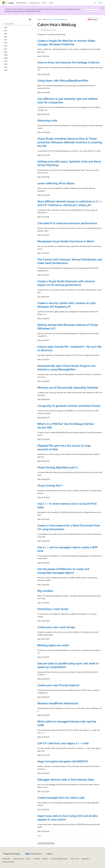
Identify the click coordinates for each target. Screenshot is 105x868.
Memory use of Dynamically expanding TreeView (68, 387)
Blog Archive (47, 19)
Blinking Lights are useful (53, 645)
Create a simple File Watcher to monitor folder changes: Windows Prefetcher (66, 42)
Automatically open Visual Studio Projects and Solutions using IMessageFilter (66, 367)
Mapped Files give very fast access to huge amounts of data (64, 447)
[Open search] (95, 3)
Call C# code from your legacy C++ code (63, 743)
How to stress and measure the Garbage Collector (68, 62)
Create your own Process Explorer (58, 685)
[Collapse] (30, 19)
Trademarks (85, 859)
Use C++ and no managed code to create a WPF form (68, 549)
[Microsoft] (4, 3)
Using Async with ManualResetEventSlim (63, 80)
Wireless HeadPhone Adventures (58, 703)
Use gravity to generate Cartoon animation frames (69, 406)
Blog (28, 859)
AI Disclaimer (7, 859)
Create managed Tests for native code (61, 797)
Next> (40, 836)
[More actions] (101, 19)
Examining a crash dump (53, 609)
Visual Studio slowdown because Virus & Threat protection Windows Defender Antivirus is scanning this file (70, 142)
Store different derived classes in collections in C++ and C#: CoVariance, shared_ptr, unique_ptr (70, 203)
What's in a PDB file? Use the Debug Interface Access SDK (66, 426)
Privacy (45, 859)
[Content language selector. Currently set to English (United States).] (12, 854)
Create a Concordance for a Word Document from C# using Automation (69, 527)
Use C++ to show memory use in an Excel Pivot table (67, 505)
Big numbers (45, 591)
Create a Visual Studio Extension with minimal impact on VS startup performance (66, 283)
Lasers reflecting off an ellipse (56, 183)
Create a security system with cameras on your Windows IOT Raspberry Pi (67, 305)
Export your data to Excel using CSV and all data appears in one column (67, 818)
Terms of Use (75, 859)
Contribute (37, 859)
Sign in (100, 3)
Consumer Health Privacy (59, 859)
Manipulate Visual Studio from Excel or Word (65, 241)
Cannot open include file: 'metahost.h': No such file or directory (69, 348)
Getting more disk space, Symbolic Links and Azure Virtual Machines (69, 163)
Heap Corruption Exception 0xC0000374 (63, 761)
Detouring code (47, 120)
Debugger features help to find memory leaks (66, 779)
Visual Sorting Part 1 (50, 485)
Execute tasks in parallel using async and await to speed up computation (68, 665)
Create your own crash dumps (56, 627)
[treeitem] (17, 28)
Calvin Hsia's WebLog (60, 19)
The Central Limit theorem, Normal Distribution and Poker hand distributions (70, 261)
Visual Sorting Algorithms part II (58, 467)
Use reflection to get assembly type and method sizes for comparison (67, 100)
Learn (39, 19)
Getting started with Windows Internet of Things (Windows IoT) (68, 326)
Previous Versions (19, 859)
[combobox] (17, 24)
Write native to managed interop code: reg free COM (67, 723)
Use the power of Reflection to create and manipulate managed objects (63, 571)
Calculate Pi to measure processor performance (67, 223)
